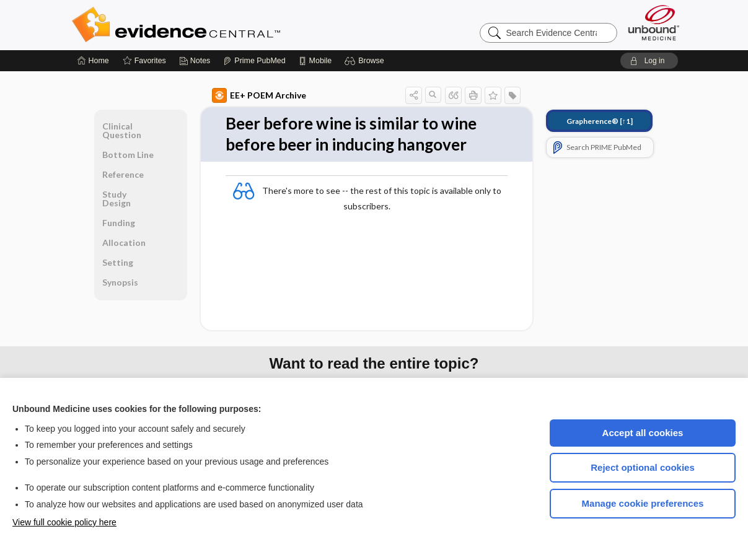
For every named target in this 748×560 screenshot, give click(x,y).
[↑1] (600, 121)
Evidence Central (226, 25)
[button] (366, 61)
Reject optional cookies (643, 467)
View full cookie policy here (64, 522)
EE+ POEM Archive (259, 95)
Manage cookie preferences (643, 503)
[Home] (93, 61)
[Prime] (254, 61)
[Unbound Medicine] (654, 23)
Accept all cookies (643, 433)
